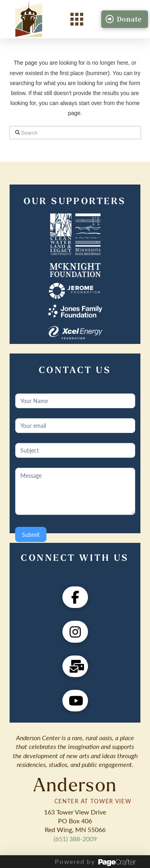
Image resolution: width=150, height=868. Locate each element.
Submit (31, 534)
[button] (77, 19)
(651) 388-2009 (75, 839)
